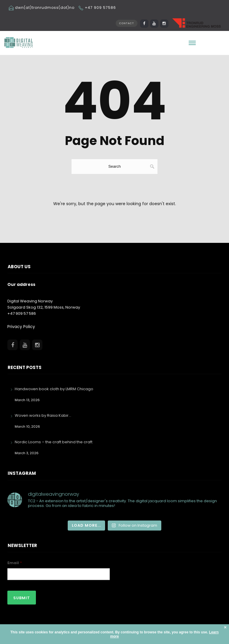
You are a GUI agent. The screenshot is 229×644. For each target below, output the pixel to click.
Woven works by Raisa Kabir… (43, 415)
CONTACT (127, 23)
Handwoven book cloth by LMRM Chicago (54, 389)
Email (15, 563)
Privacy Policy (21, 327)
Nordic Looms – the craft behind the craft (54, 442)
